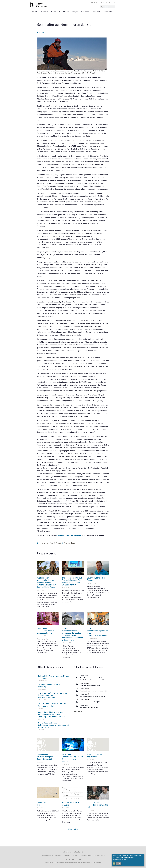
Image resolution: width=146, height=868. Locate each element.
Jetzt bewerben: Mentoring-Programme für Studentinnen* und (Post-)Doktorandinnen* (52, 695)
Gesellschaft (56, 12)
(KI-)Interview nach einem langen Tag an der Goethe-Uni (98, 805)
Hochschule (96, 12)
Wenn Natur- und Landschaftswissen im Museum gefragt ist (46, 631)
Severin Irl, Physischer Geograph (96, 579)
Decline (119, 863)
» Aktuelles (34, 12)
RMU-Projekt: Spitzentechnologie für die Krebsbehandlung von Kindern (72, 758)
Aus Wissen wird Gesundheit (89, 707)
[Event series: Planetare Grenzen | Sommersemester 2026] (89, 689)
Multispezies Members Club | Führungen (92, 702)
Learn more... (126, 860)
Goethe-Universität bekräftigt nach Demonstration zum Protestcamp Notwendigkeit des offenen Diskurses (51, 714)
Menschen (85, 12)
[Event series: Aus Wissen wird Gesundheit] (89, 705)
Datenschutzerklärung (83, 863)
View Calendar (78, 711)
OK (114, 863)
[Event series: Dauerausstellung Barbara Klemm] (88, 683)
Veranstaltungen (110, 12)
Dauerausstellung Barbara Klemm (90, 685)
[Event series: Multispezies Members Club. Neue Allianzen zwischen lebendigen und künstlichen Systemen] (89, 694)
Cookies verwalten (96, 863)
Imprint (74, 863)
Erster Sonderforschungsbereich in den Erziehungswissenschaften (98, 632)
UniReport (57, 543)
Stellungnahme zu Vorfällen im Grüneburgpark (49, 686)
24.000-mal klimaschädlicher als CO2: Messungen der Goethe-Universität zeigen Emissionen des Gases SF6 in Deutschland (72, 634)
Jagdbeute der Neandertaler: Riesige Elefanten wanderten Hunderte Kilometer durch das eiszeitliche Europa (47, 583)
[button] (73, 829)
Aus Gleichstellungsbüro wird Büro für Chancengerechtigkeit (52, 705)
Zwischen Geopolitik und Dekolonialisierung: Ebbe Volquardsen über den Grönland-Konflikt (72, 581)
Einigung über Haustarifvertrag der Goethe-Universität (45, 757)
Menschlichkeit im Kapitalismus (94, 756)
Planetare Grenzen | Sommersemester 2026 (93, 691)
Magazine (95, 2)
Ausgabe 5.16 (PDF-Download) (69, 535)
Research (45, 12)
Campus (75, 12)
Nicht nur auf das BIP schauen (70, 804)
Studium (66, 12)
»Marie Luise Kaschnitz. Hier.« (46, 804)
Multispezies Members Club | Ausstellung (93, 696)
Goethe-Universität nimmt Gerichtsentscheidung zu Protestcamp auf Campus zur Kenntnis (53, 725)
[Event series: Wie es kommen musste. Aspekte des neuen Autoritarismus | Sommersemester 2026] (89, 676)
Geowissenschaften (46, 543)
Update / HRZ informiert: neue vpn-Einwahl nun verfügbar (53, 677)
